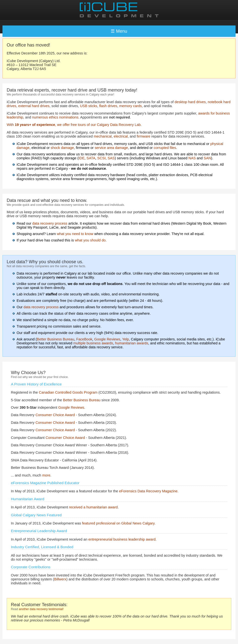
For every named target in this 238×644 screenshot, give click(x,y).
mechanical (103, 136)
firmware (144, 136)
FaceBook (84, 339)
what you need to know (75, 234)
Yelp (125, 339)
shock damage (62, 148)
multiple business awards (93, 343)
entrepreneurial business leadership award (122, 539)
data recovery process (50, 223)
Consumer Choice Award (55, 415)
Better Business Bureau (56, 339)
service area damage (111, 148)
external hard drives (34, 106)
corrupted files (165, 148)
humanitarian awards (132, 343)
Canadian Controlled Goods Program (68, 392)
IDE (81, 158)
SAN (207, 158)
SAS (111, 158)
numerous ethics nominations (55, 117)
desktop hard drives (190, 102)
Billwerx (60, 579)
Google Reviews (107, 339)
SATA (91, 158)
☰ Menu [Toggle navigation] (119, 31)
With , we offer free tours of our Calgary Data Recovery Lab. (74, 125)
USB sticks (89, 106)
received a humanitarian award (93, 507)
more (46, 475)
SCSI (102, 158)
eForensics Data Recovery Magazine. (149, 491)
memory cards (130, 106)
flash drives (108, 106)
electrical (121, 136)
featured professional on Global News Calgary (118, 523)
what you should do (90, 240)
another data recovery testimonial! (41, 609)
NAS (192, 158)
